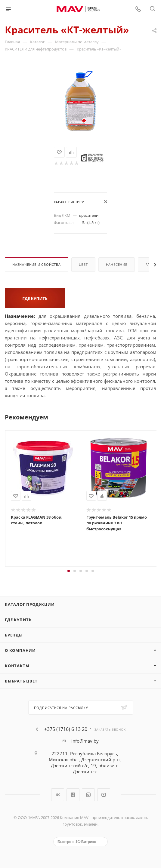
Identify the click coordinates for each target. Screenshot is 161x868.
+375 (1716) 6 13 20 (66, 729)
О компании (20, 650)
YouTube (104, 795)
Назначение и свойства (37, 264)
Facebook (73, 795)
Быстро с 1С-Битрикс (77, 842)
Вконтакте (58, 795)
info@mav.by (85, 741)
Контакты (17, 666)
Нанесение (117, 264)
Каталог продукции (30, 604)
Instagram (88, 795)
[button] (69, 571)
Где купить (18, 620)
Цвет (83, 264)
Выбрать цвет (21, 681)
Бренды (14, 635)
